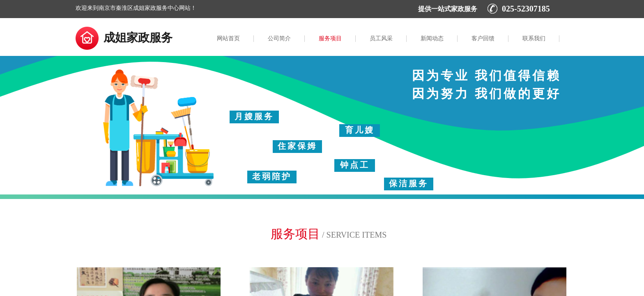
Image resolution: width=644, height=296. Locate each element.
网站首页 (228, 38)
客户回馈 (483, 38)
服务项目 (330, 38)
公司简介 (279, 38)
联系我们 (534, 38)
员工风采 (381, 38)
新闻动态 (432, 38)
